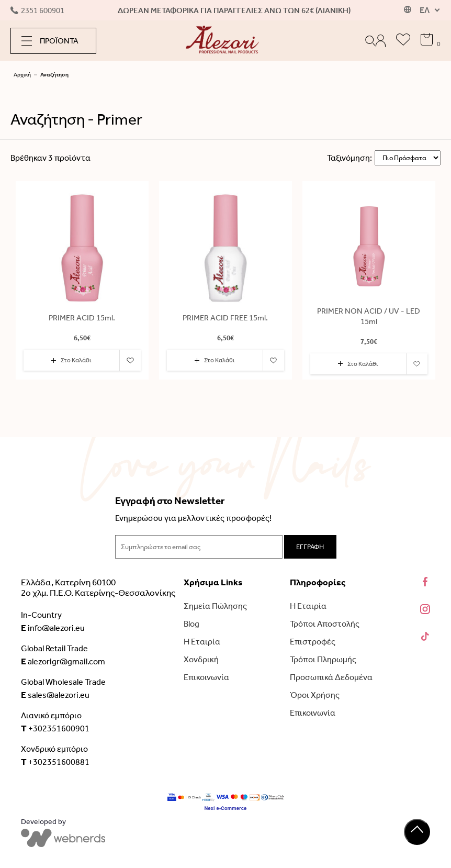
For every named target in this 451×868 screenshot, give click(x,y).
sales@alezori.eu (55, 695)
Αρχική (22, 75)
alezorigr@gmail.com (63, 661)
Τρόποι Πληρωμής (323, 659)
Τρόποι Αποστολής (325, 624)
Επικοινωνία (206, 677)
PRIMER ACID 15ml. (82, 318)
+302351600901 (55, 728)
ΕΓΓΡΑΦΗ (310, 547)
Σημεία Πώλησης (215, 606)
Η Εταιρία (202, 642)
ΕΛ (425, 10)
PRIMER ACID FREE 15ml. (225, 318)
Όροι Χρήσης (315, 695)
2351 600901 (37, 10)
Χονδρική (201, 659)
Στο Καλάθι (71, 360)
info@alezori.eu (53, 628)
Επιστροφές (313, 642)
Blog (191, 624)
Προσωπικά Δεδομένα (331, 677)
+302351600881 (55, 762)
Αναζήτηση (54, 75)
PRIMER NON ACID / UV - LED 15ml (369, 316)
